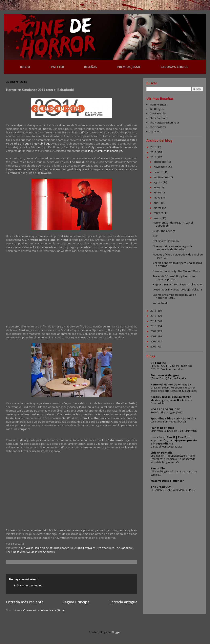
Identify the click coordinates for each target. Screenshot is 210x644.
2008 (154, 336)
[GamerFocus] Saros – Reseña (168, 378)
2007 (154, 341)
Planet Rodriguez (162, 428)
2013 (154, 311)
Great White (158, 403)
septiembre (161, 177)
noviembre (161, 167)
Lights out (155, 131)
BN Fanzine (158, 363)
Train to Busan (159, 105)
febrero (159, 213)
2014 (154, 157)
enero (158, 218)
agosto (158, 182)
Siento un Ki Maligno (165, 375)
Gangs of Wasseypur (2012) (166, 447)
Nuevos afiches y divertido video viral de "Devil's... (178, 256)
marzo (158, 208)
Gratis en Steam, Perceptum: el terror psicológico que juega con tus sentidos (174, 389)
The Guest (12, 552)
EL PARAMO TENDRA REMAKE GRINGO (173, 490)
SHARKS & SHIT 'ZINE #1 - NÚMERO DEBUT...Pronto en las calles (171, 368)
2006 (154, 346)
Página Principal (76, 602)
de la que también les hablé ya (103, 151)
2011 (154, 321)
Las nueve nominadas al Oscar (168, 422)
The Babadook (124, 548)
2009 (154, 331)
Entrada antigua (123, 602)
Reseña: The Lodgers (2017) (167, 412)
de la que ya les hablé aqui (35, 144)
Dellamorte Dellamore (166, 241)
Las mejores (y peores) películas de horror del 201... (174, 296)
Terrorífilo (158, 468)
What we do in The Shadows (37, 552)
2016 (154, 147)
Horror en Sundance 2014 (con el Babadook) (173, 224)
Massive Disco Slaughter (167, 481)
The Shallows (158, 127)
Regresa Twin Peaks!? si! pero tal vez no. (178, 284)
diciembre (160, 162)
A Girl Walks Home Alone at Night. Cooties (44, 548)
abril (157, 203)
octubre (159, 172)
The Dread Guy (161, 487)
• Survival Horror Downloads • (171, 384)
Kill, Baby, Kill (157, 109)
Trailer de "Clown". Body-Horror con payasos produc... (175, 278)
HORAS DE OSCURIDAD (165, 409)
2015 (154, 152)
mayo (157, 197)
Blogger (116, 632)
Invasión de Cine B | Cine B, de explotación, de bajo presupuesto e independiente (174, 440)
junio (157, 192)
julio (156, 187)
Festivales (89, 548)
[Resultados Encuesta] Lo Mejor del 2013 (177, 289)
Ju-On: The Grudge (164, 231)
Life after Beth (105, 548)
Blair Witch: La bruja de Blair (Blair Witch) (174, 431)
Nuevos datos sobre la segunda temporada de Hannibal (173, 248)
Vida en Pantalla (162, 453)
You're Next (160, 303)
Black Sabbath (158, 118)
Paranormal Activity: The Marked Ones (176, 271)
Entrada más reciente (25, 602)
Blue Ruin (76, 548)
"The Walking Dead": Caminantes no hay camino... (174, 473)
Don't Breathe (158, 113)
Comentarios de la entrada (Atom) (44, 610)
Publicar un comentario (28, 585)
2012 (154, 316)
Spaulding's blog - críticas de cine (173, 418)
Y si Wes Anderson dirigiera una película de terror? (177, 264)
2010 (154, 326)
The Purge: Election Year (164, 122)
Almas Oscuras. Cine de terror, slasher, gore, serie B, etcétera (171, 398)
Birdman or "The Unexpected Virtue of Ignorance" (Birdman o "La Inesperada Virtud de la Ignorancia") (173, 459)
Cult (155, 236)
